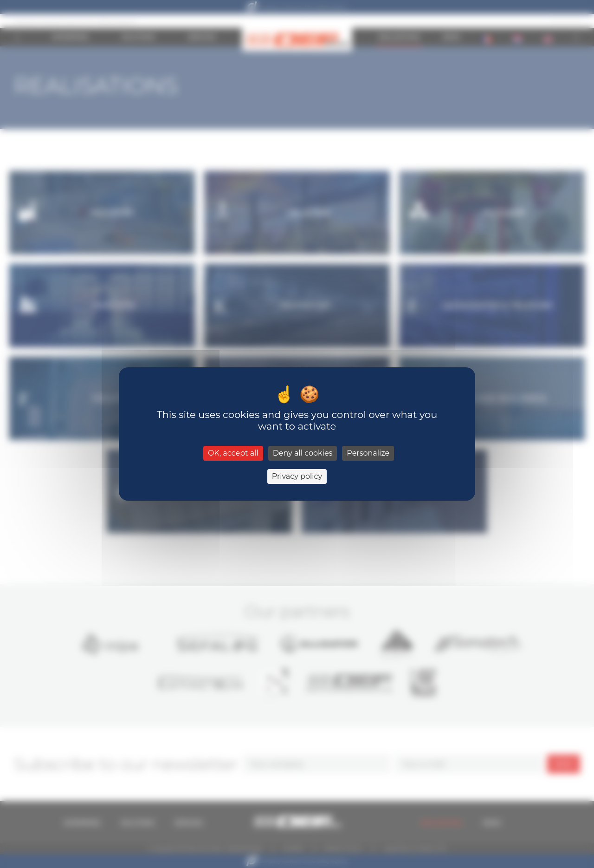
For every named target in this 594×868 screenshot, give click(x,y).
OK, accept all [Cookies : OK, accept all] (233, 453)
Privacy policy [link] (297, 476)
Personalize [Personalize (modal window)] (368, 453)
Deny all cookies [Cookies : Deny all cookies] (303, 453)
